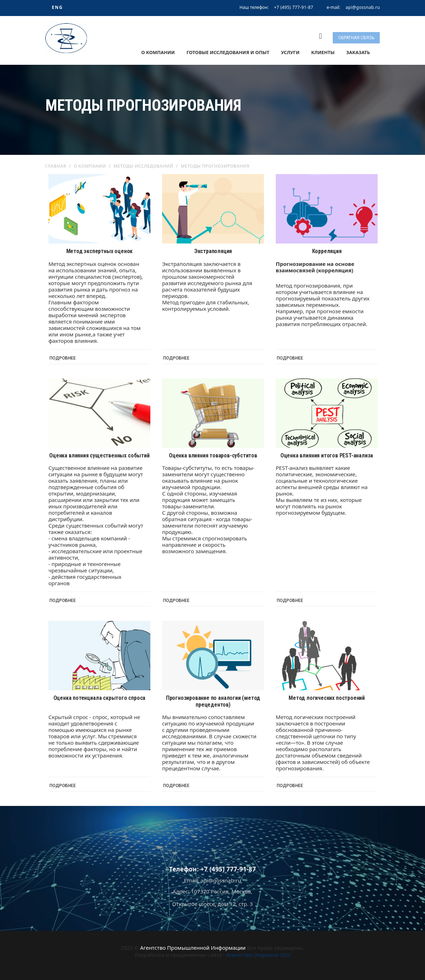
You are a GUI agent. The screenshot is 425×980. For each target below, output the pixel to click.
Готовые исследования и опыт (228, 52)
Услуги (290, 52)
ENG (57, 7)
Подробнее (63, 358)
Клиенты (323, 52)
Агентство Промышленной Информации (193, 948)
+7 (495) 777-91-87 (294, 7)
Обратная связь (356, 38)
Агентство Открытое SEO (258, 955)
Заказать (358, 52)
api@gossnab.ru (363, 7)
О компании (158, 52)
